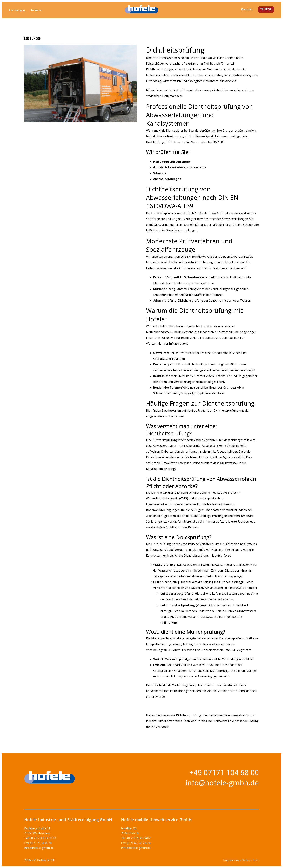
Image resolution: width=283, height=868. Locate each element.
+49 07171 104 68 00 (224, 772)
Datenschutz (250, 860)
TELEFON (266, 9)
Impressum (231, 860)
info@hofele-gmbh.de (222, 783)
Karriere (36, 10)
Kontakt (247, 9)
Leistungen (17, 10)
